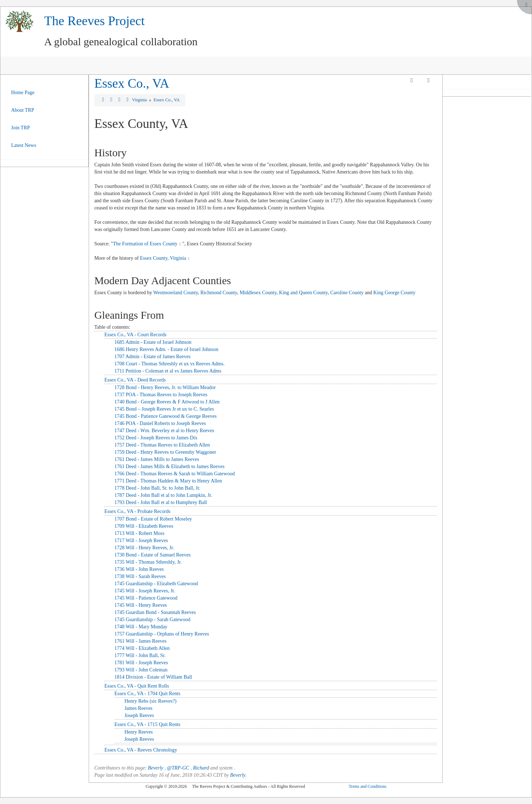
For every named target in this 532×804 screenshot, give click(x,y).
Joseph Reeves (139, 715)
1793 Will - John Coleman (141, 670)
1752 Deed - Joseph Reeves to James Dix (156, 438)
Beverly (156, 768)
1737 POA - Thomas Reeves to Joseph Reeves (161, 395)
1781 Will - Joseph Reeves (141, 663)
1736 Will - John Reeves (139, 569)
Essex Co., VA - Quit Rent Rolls (137, 686)
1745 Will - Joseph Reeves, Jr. (145, 591)
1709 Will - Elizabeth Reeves (144, 526)
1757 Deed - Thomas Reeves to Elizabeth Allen (162, 445)
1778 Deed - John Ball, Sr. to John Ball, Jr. (157, 488)
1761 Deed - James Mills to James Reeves (157, 459)
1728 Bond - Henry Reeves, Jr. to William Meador (165, 387)
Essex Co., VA (132, 83)
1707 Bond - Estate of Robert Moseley (153, 519)
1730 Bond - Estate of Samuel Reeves (153, 555)
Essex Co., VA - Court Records (136, 335)
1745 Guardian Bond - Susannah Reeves (155, 612)
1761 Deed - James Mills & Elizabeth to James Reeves (170, 466)
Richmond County (219, 293)
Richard (201, 768)
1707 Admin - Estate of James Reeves (153, 357)
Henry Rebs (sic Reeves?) (151, 701)
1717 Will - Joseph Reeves (141, 540)
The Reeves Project (94, 21)
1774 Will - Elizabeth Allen (142, 648)
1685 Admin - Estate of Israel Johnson (153, 342)
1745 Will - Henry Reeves (141, 605)
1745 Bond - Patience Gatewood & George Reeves (166, 416)
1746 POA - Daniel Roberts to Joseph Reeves (160, 423)
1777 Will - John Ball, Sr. (140, 655)
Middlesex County (258, 293)
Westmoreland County (176, 293)
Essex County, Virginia (163, 258)
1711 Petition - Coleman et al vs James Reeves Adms (168, 371)
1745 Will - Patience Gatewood (146, 598)
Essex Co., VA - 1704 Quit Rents (148, 694)
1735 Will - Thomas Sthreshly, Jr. (148, 562)
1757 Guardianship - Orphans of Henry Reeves (162, 634)
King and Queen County (303, 293)
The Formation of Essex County (145, 244)
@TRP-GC (178, 768)
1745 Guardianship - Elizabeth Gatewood (156, 584)
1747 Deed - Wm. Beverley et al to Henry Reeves (164, 431)
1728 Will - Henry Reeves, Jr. (144, 548)
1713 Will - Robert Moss (139, 533)
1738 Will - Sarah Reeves (140, 576)
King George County (394, 293)
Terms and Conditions (367, 786)
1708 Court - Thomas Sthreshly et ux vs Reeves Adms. (170, 364)
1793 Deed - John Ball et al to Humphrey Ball (161, 502)
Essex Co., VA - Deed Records (135, 380)
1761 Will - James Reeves (141, 641)
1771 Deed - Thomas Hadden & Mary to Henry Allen (168, 481)
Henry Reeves (139, 732)
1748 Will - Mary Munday (141, 627)
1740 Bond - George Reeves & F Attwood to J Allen (167, 402)
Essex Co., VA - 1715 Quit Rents (148, 724)
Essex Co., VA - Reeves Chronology (141, 750)
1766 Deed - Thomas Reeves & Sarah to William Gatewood (175, 474)
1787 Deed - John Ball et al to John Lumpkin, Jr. (163, 495)
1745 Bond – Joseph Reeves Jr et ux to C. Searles (164, 409)
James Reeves (139, 708)
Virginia (140, 100)
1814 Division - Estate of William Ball (153, 677)
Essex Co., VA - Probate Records (137, 511)
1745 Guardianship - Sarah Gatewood (153, 620)
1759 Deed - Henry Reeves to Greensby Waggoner (165, 452)
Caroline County (347, 293)
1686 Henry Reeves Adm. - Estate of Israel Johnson (167, 349)
